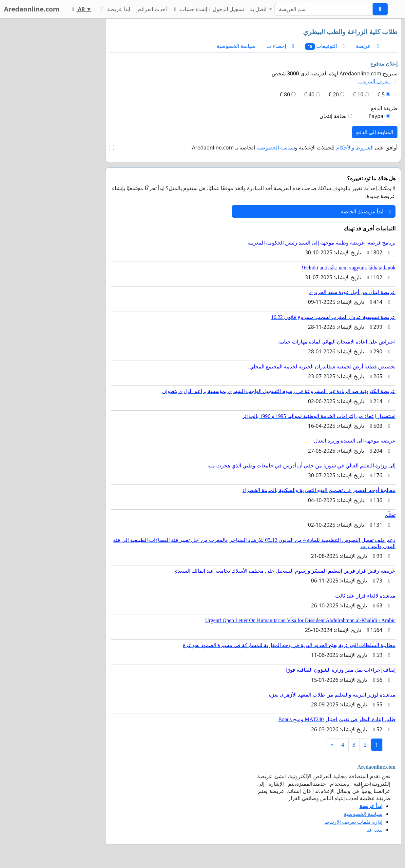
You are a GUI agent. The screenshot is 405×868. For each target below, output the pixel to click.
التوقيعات (325, 46)
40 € (309, 94)
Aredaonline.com (32, 9)
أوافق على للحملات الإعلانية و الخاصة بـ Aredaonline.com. (294, 148)
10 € (358, 94)
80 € (285, 94)
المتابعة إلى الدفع (375, 132)
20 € (334, 94)
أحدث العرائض (151, 9)
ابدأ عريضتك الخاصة (366, 211)
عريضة (367, 46)
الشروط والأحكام (355, 148)
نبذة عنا (374, 830)
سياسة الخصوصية (236, 46)
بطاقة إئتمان (333, 116)
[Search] (324, 9)
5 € (381, 94)
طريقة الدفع (384, 108)
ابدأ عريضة (115, 9)
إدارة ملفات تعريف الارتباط (353, 822)
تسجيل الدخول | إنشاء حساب (208, 9)
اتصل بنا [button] (259, 9)
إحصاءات (280, 46)
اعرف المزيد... (378, 81)
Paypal (376, 116)
